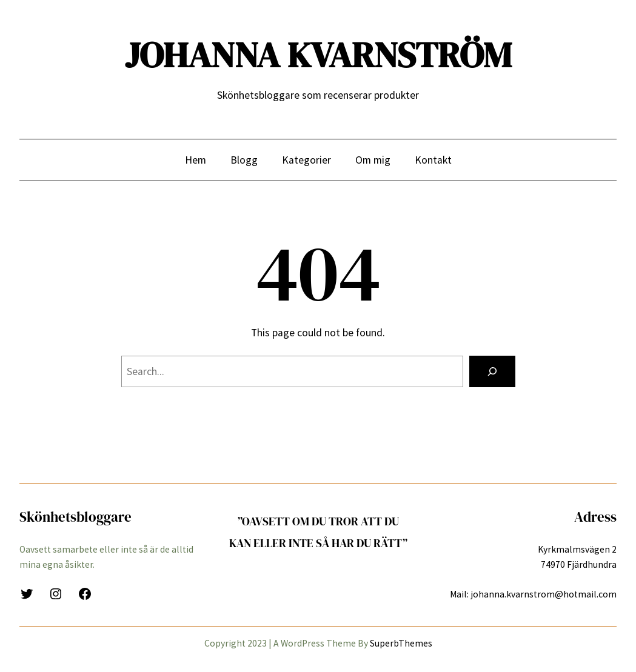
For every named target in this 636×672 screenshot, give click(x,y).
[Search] (492, 371)
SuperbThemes (401, 643)
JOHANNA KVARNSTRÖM (318, 55)
